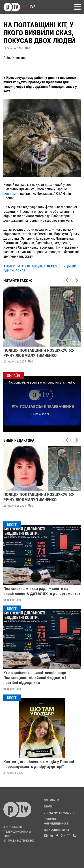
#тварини (12, 266)
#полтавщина (33, 266)
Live (30, 7)
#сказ (20, 271)
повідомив (11, 194)
